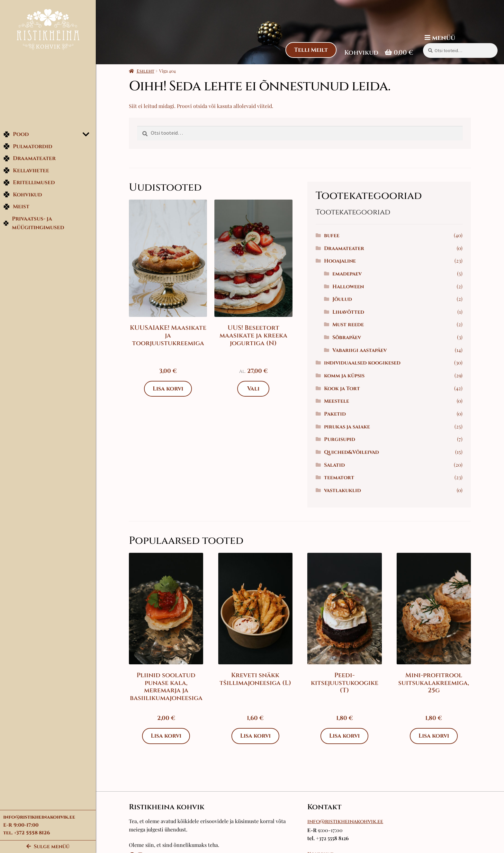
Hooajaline (340, 261)
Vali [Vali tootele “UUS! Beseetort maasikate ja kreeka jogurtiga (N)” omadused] (254, 389)
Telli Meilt (311, 50)
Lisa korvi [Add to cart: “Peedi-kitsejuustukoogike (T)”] (345, 736)
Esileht (146, 71)
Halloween (348, 287)
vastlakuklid (343, 490)
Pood (16, 135)
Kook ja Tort (342, 389)
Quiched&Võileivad (352, 452)
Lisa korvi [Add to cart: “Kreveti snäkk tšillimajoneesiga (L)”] (256, 736)
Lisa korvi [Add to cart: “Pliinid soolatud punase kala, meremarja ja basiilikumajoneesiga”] (166, 736)
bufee (332, 236)
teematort (339, 478)
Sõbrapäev (347, 337)
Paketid (335, 414)
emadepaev (347, 274)
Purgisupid (340, 439)
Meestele (337, 401)
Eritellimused (29, 183)
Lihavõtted (349, 312)
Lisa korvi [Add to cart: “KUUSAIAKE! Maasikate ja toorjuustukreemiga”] (168, 389)
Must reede (348, 325)
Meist (16, 207)
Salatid (335, 465)
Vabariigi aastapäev (360, 350)
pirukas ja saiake (347, 427)
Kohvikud (23, 195)
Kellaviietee (26, 171)
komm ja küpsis (345, 376)
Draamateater (29, 159)
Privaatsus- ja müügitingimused (34, 224)
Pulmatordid (28, 147)
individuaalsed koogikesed (363, 363)
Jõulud (342, 299)
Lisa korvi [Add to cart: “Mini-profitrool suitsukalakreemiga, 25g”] (434, 736)
